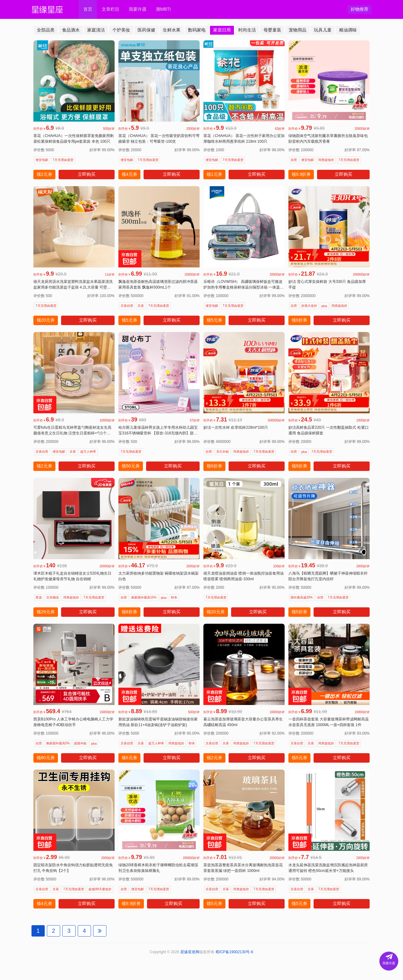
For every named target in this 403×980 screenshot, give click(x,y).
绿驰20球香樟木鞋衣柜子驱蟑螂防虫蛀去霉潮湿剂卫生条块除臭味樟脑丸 (158, 868)
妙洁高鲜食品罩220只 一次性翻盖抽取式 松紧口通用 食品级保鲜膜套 (329, 430)
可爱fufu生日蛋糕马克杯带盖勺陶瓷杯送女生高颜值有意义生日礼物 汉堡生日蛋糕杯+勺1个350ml (72, 431)
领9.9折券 (301, 174)
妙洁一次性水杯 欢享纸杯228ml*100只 (236, 427)
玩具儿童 (323, 30)
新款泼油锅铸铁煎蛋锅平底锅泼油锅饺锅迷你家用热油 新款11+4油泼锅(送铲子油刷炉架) (158, 722)
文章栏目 (111, 9)
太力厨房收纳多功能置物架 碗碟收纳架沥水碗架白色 (159, 576)
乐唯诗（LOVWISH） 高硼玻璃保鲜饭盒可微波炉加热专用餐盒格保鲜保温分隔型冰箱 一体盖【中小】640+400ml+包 (243, 285)
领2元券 (44, 174)
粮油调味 (348, 30)
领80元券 (46, 758)
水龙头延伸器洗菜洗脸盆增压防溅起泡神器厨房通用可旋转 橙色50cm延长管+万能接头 (328, 868)
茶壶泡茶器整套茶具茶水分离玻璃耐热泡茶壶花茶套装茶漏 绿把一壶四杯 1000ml (243, 868)
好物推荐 (360, 9)
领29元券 (46, 612)
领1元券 (214, 174)
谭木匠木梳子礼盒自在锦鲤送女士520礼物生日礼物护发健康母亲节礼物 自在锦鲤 (72, 576)
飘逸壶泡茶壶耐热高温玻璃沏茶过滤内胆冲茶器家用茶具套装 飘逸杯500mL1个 (158, 284)
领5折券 (299, 612)
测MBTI (163, 9)
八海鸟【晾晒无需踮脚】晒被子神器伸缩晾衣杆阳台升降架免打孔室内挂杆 (328, 576)
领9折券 (299, 320)
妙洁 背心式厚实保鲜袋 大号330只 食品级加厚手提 (327, 284)
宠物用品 (298, 30)
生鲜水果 (172, 30)
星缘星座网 (190, 952)
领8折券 (129, 612)
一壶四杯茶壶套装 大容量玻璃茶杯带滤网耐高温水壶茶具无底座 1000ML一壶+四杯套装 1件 (329, 722)
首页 (88, 9)
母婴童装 (272, 30)
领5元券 (129, 320)
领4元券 (129, 174)
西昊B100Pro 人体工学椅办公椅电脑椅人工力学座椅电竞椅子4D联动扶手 (73, 722)
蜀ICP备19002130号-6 (234, 952)
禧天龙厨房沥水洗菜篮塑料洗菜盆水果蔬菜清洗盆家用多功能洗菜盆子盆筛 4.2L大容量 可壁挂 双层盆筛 (73, 285)
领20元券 (46, 320)
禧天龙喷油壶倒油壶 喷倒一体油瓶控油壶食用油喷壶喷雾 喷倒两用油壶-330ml (244, 576)
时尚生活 (247, 30)
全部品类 (46, 30)
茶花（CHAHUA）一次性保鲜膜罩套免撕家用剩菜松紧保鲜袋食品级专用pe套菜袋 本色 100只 (74, 139)
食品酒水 (71, 30)
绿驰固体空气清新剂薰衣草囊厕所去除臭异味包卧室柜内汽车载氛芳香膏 (328, 139)
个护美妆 (121, 30)
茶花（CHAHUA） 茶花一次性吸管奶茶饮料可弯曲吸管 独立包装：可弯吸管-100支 (159, 139)
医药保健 (146, 30)
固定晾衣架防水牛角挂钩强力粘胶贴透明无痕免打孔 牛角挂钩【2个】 (73, 868)
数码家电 (197, 30)
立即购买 (87, 174)
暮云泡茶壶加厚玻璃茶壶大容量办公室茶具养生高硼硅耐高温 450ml (243, 722)
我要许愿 (138, 9)
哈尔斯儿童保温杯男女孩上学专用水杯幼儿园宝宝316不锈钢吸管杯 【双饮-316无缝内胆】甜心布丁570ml (158, 431)
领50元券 (131, 466)
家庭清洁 (96, 30)
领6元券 (129, 758)
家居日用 (222, 30)
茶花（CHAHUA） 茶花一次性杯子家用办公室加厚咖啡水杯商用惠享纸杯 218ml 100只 (244, 139)
